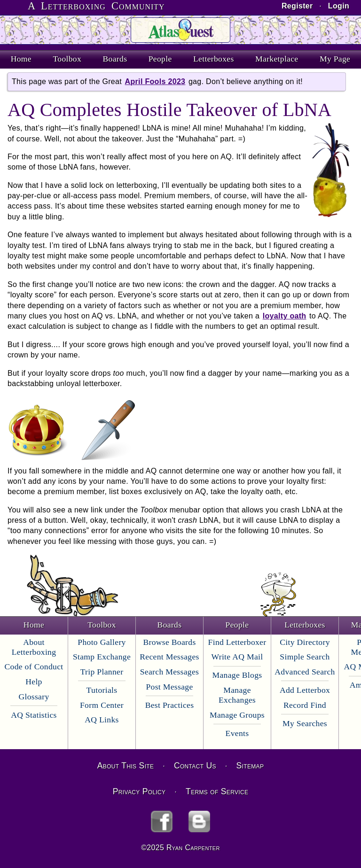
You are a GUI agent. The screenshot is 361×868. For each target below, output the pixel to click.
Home (21, 59)
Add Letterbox (305, 690)
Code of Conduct (34, 666)
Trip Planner (102, 672)
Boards (115, 59)
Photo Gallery (102, 642)
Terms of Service (217, 791)
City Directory (305, 642)
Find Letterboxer (237, 642)
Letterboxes (214, 59)
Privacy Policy (139, 791)
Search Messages (169, 672)
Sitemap (250, 766)
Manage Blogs (237, 675)
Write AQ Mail (237, 657)
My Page (335, 59)
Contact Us (195, 766)
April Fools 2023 (155, 81)
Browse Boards (169, 642)
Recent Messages (169, 657)
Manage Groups (237, 715)
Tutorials (102, 690)
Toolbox (67, 59)
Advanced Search (305, 672)
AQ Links (102, 720)
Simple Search (305, 657)
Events (237, 733)
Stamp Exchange (102, 657)
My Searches (305, 723)
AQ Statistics (34, 715)
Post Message (169, 687)
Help (34, 682)
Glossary (34, 697)
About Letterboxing (34, 647)
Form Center (102, 705)
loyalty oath (285, 316)
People (160, 59)
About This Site (126, 766)
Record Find (305, 705)
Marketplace (277, 59)
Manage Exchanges (237, 695)
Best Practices (170, 705)
